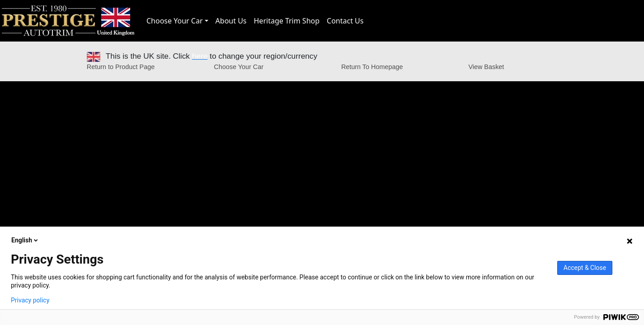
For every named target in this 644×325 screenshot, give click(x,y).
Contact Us (345, 21)
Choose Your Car (175, 21)
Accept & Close (585, 268)
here (200, 56)
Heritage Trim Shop (287, 21)
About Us (231, 21)
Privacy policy (30, 300)
